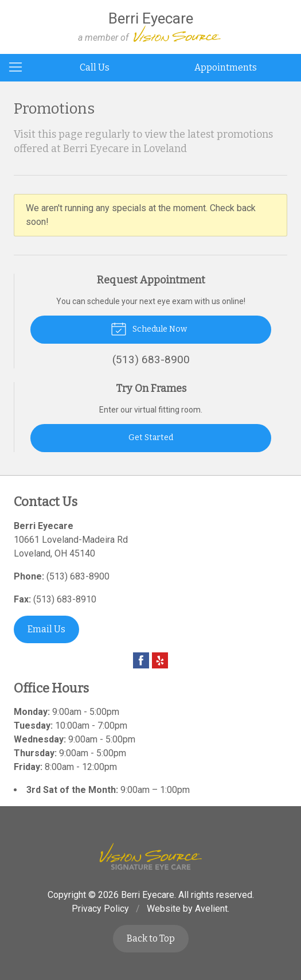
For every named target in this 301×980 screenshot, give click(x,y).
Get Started (151, 437)
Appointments (226, 67)
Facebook (141, 660)
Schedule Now (149, 328)
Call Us (95, 67)
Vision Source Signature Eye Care (151, 856)
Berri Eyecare (148, 895)
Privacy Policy (100, 909)
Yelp (160, 660)
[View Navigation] (19, 68)
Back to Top (151, 938)
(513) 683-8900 (78, 576)
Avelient (211, 909)
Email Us (46, 629)
